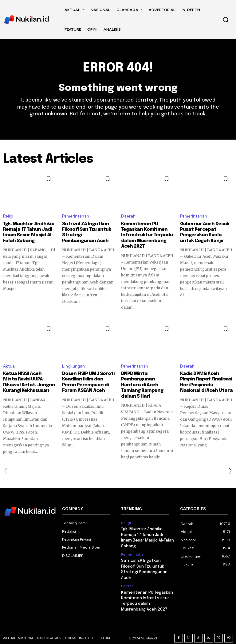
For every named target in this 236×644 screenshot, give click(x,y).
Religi (8, 216)
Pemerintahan (76, 216)
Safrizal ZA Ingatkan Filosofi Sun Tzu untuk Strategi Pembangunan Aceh (87, 232)
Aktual (9, 366)
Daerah (128, 216)
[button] (226, 20)
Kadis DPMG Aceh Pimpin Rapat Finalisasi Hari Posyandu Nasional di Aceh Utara (206, 381)
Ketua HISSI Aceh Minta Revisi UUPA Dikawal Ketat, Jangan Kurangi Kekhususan (28, 381)
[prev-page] (8, 464)
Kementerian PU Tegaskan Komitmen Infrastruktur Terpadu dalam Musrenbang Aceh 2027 (145, 235)
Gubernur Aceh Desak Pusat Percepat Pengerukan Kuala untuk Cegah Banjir (206, 232)
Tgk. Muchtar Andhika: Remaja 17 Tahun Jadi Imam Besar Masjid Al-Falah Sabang (27, 232)
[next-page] (228, 464)
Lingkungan (73, 366)
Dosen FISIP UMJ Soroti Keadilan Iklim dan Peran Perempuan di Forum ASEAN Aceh (88, 381)
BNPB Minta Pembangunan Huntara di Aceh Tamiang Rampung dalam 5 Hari (146, 381)
